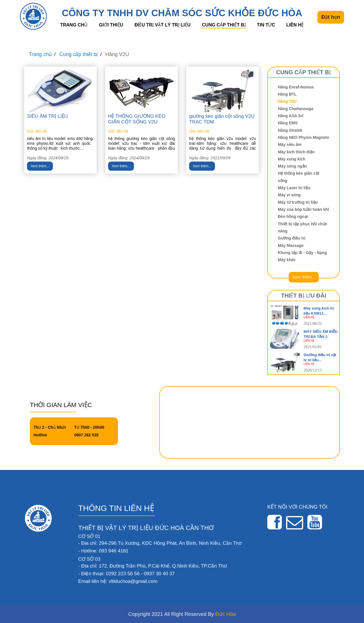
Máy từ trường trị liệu (298, 202)
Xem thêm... (40, 166)
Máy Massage (291, 246)
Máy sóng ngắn (292, 166)
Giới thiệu (111, 25)
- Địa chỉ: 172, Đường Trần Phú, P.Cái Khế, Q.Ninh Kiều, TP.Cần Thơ (152, 566)
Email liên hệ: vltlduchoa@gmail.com (118, 581)
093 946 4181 (114, 551)
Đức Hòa (226, 614)
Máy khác (287, 260)
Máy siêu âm (290, 145)
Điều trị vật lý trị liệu (163, 25)
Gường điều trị (292, 238)
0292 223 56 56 (123, 574)
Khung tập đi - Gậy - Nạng (302, 253)
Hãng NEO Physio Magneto (303, 137)
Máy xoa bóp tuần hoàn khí (303, 209)
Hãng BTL (287, 94)
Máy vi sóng (289, 195)
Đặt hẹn (331, 17)
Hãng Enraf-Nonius (296, 87)
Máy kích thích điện (296, 152)
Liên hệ (295, 25)
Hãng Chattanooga (295, 109)
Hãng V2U (287, 101)
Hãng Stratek (290, 130)
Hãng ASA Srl (291, 116)
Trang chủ (74, 25)
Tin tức (266, 25)
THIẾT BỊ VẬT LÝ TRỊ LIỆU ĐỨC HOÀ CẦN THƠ (146, 528)
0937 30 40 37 (159, 574)
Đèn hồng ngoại (293, 216)
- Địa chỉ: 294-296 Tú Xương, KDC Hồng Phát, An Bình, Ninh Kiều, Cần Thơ (160, 543)
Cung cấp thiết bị (224, 25)
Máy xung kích (291, 159)
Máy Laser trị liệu (294, 188)
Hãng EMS (288, 123)
